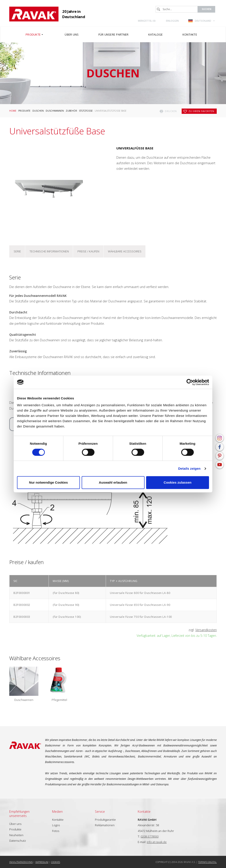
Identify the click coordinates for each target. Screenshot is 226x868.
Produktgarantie (105, 820)
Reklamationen (105, 825)
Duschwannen (55, 111)
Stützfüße (86, 111)
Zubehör (71, 111)
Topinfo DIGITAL (207, 862)
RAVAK (34, 14)
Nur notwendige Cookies (49, 482)
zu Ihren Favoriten (201, 111)
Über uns (15, 824)
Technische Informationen (49, 251)
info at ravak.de (157, 842)
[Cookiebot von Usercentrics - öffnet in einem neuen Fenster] (190, 382)
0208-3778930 (150, 836)
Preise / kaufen (88, 251)
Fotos (56, 831)
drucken (171, 111)
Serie (17, 251)
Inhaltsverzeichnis (21, 862)
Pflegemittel (59, 700)
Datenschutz (18, 841)
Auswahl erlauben (113, 482)
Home (13, 111)
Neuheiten (16, 835)
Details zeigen (189, 468)
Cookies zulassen (178, 482)
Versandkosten (206, 630)
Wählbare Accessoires (125, 251)
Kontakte (58, 820)
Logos (56, 825)
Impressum (42, 862)
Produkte (24, 111)
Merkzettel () (147, 21)
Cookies (56, 862)
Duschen (38, 111)
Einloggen (172, 21)
